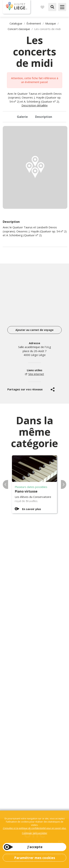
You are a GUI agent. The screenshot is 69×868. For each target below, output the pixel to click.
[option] (35, 167)
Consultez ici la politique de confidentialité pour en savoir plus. (34, 828)
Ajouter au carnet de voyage (34, 330)
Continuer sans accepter (35, 833)
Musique (51, 23)
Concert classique (19, 29)
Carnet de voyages (42, 7)
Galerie (22, 117)
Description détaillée (35, 105)
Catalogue (16, 23)
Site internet (36, 374)
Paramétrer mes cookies (35, 858)
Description (44, 117)
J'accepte (35, 847)
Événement (34, 23)
